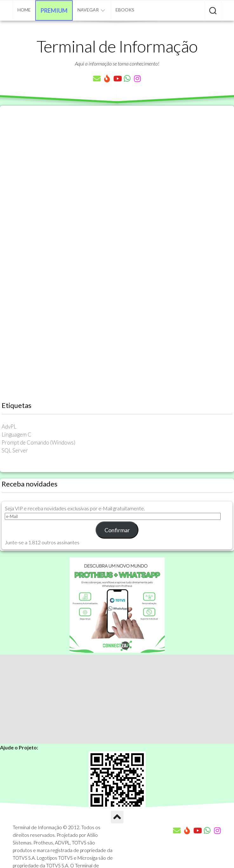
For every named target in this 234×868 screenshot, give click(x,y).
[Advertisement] (117, 699)
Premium (54, 10)
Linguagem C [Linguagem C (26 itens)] (17, 434)
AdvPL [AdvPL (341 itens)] (9, 427)
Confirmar (117, 530)
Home (24, 10)
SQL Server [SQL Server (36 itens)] (15, 450)
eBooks (125, 10)
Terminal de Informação (117, 46)
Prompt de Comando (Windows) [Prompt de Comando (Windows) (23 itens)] (38, 442)
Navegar (88, 10)
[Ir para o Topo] (117, 817)
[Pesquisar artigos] (213, 11)
